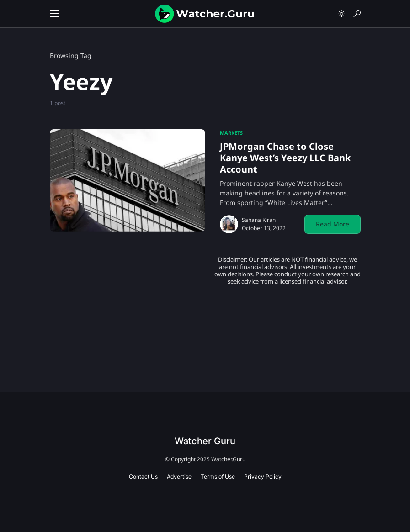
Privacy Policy (263, 477)
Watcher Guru (205, 441)
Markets (231, 133)
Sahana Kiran (259, 220)
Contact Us (143, 477)
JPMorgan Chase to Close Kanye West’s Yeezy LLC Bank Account (285, 158)
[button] (54, 14)
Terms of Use (218, 477)
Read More (333, 224)
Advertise (179, 477)
